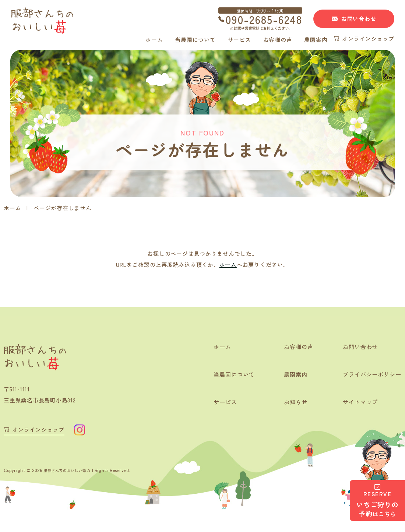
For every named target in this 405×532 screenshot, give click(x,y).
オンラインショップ (368, 39)
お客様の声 (278, 40)
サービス (240, 40)
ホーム (154, 40)
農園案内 (316, 40)
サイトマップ (358, 403)
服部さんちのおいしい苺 (69, 470)
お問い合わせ (359, 19)
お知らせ (291, 403)
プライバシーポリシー (370, 375)
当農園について (195, 40)
